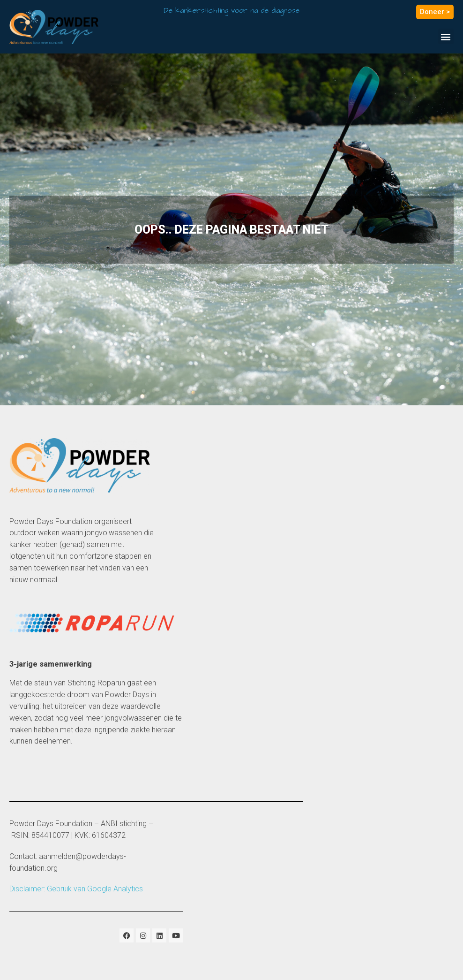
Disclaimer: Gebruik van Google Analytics (76, 889)
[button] (446, 36)
